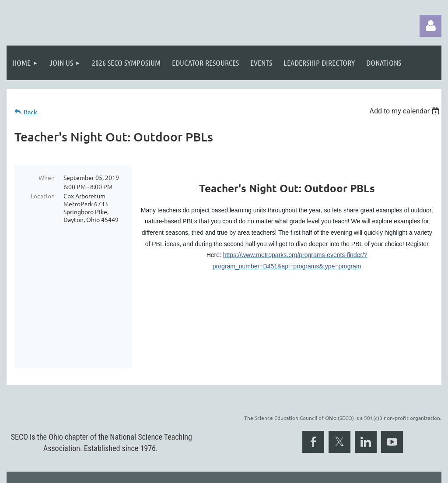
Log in (430, 26)
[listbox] (405, 111)
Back (30, 112)
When (47, 177)
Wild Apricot (337, 472)
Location (43, 196)
